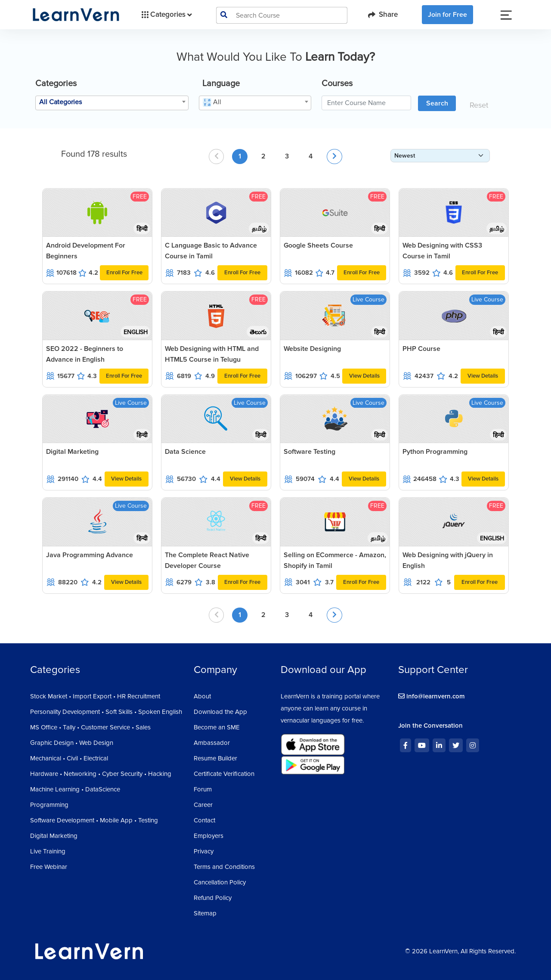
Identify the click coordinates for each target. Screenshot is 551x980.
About (202, 696)
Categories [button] (166, 15)
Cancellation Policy (220, 882)
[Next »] (334, 157)
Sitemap (205, 913)
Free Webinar (49, 867)
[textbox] (112, 102)
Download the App (220, 712)
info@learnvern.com (432, 696)
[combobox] (112, 103)
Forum (203, 789)
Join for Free (447, 15)
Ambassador (212, 743)
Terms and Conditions (224, 867)
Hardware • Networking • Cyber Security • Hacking (101, 774)
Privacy (204, 851)
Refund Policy (213, 898)
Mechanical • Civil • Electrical (69, 758)
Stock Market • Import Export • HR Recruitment (95, 696)
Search (437, 103)
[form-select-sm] (440, 156)
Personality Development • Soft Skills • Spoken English (106, 712)
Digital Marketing (54, 836)
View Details (364, 376)
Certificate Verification (224, 774)
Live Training (48, 851)
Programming (49, 805)
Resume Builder (215, 758)
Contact (204, 820)
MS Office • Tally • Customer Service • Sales (90, 727)
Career (203, 805)
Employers (209, 836)
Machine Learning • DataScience (75, 789)
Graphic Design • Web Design (72, 743)
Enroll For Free (124, 273)
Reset (479, 105)
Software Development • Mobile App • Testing (94, 820)
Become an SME (217, 727)
